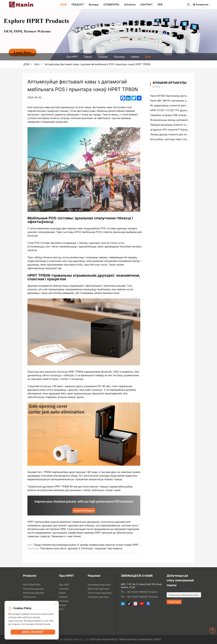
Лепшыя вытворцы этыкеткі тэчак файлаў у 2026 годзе (183, 125)
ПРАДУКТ (78, 5)
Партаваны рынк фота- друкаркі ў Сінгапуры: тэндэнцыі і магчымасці (81, 548)
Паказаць (119, 57)
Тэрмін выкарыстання (132, 639)
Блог (148, 57)
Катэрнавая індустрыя (99, 585)
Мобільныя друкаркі (34, 593)
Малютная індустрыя (99, 589)
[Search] (188, 5)
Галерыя (103, 57)
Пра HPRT (72, 57)
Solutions (130, 5)
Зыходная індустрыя (98, 597)
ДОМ (63, 5)
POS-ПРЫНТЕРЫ (32, 585)
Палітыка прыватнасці (103, 639)
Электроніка (29, 597)
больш (156, 87)
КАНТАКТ (147, 5)
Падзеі (88, 57)
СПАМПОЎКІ (111, 5)
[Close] (55, 605)
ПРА (160, 5)
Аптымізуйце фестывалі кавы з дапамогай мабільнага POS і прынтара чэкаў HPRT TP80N (97, 64)
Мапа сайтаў (153, 639)
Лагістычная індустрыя (100, 593)
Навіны (135, 57)
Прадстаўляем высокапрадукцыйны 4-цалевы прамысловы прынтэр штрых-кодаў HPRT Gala (89, 545)
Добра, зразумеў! (33, 633)
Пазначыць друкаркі (34, 589)
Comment (64, 589)
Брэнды (94, 5)
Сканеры (28, 601)
